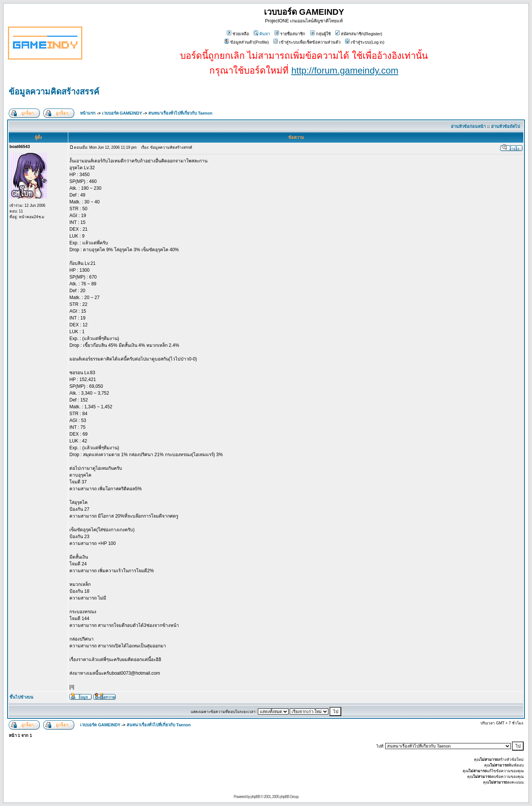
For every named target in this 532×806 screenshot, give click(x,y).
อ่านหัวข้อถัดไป (505, 126)
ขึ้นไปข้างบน (21, 697)
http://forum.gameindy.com (345, 70)
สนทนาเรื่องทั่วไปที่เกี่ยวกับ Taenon (180, 113)
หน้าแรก (88, 113)
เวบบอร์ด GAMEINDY (122, 113)
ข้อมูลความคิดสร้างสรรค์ (54, 92)
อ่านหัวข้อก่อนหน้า (468, 126)
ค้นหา (262, 34)
